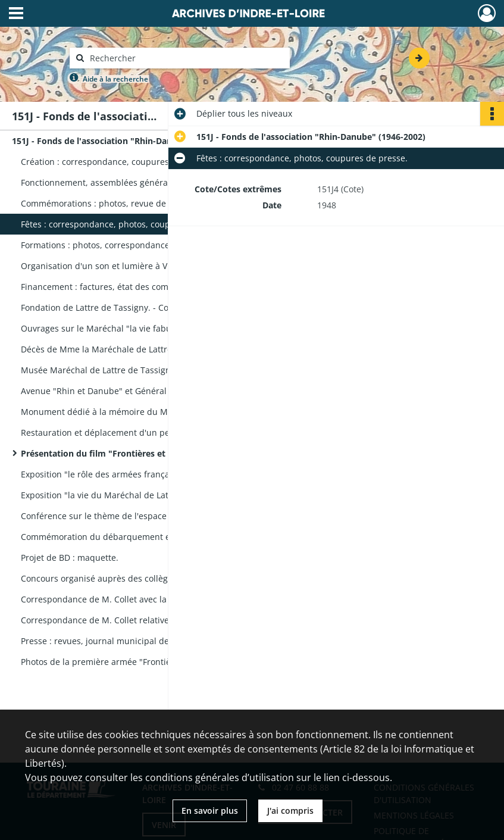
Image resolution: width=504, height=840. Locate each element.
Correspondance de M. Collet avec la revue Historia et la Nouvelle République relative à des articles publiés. (140, 599)
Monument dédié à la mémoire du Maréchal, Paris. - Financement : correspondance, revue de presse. (140, 412)
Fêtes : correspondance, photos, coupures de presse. (126, 224)
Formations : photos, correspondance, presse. (112, 245)
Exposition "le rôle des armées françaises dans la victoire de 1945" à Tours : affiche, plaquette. (140, 474)
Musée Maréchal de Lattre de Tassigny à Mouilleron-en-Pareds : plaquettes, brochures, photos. (140, 370)
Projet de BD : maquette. (70, 558)
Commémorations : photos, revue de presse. (109, 203)
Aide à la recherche (115, 79)
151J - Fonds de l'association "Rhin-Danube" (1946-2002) (126, 141)
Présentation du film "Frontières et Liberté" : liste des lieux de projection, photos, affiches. (140, 453)
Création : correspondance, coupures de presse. (117, 162)
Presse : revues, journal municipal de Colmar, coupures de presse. (140, 641)
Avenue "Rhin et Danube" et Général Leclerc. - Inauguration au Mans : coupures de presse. (140, 391)
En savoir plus (210, 811)
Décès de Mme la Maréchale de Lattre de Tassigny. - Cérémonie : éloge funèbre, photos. (140, 349)
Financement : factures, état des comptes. (104, 287)
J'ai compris (290, 811)
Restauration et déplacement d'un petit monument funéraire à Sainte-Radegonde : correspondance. (140, 433)
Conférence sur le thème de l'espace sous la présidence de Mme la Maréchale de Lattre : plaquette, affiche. (140, 516)
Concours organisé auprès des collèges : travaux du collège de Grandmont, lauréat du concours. (140, 578)
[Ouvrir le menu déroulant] (16, 14)
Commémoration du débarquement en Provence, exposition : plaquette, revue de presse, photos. (140, 537)
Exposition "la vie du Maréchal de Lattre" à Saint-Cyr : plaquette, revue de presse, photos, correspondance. (140, 495)
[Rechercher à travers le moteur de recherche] (186, 58)
